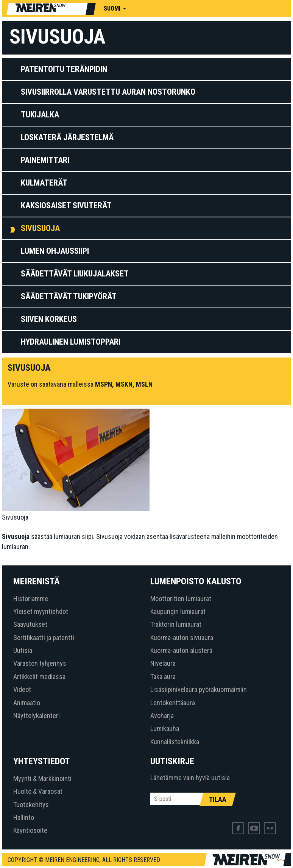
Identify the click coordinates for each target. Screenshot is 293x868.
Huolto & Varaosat (38, 791)
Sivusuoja (40, 228)
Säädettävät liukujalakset (75, 274)
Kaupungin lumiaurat (178, 611)
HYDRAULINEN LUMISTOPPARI (71, 342)
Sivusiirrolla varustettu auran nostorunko (108, 92)
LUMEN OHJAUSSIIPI (55, 251)
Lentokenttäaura (173, 703)
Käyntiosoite (30, 830)
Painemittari (45, 160)
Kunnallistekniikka (175, 742)
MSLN (144, 384)
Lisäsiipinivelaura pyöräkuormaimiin (199, 689)
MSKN (124, 384)
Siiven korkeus (49, 319)
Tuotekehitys (31, 805)
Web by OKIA (281, 860)
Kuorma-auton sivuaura (182, 638)
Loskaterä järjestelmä (67, 137)
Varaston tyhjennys (40, 663)
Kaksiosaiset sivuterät (66, 205)
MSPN (104, 384)
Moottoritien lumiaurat (181, 599)
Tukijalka (40, 115)
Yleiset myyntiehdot (41, 611)
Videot (22, 689)
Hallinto (24, 817)
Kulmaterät (44, 183)
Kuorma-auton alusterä (181, 650)
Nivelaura (163, 663)
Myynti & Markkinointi (42, 778)
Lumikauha (165, 728)
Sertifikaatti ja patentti (44, 638)
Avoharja (162, 716)
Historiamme (31, 599)
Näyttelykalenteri (37, 716)
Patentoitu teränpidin (64, 69)
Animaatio (27, 703)
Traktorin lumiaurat (176, 624)
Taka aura (163, 677)
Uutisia (23, 650)
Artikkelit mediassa (39, 677)
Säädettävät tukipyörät (69, 296)
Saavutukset (30, 624)
